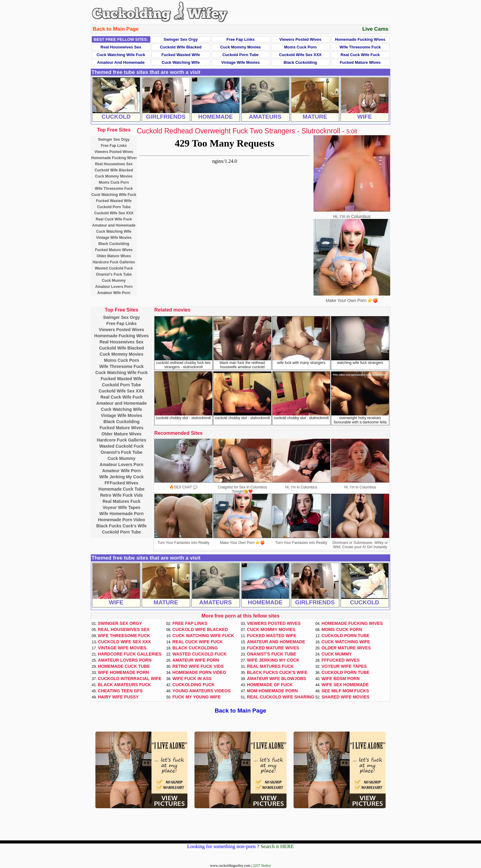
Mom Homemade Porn (272, 691)
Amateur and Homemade (121, 62)
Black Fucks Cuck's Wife (121, 526)
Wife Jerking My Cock (122, 477)
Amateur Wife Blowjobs (277, 679)
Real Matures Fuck (121, 501)
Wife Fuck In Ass (192, 679)
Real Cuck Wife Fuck (360, 55)
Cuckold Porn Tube (240, 55)
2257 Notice (262, 866)
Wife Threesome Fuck (360, 47)
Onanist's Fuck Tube (114, 274)
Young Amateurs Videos (202, 691)
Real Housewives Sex (121, 47)
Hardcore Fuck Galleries (114, 262)
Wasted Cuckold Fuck (114, 268)
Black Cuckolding (300, 62)
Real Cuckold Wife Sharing (281, 697)
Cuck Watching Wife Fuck (121, 55)
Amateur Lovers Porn (114, 287)
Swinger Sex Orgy (181, 39)
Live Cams (375, 29)
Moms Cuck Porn (300, 47)
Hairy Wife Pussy (118, 697)
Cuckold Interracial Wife (130, 679)
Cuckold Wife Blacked (181, 47)
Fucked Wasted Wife (181, 55)
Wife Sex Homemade (345, 685)
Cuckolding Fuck (194, 685)
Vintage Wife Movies (240, 62)
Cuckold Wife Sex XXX (300, 55)
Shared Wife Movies (345, 697)
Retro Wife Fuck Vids (121, 495)
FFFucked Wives (121, 483)
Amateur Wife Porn (114, 293)
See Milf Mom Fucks (345, 691)
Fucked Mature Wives (360, 62)
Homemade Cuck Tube (121, 489)
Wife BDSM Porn (341, 679)
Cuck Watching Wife (181, 62)
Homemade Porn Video (121, 520)
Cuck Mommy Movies (240, 47)
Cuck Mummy (114, 281)
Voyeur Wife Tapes (121, 507)
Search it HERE (277, 846)
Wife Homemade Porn (122, 514)
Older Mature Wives (114, 256)
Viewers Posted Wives (300, 39)
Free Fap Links (240, 39)
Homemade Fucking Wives (360, 39)
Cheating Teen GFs (120, 691)
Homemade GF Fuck (270, 685)
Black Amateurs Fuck (124, 685)
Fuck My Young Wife (196, 697)
